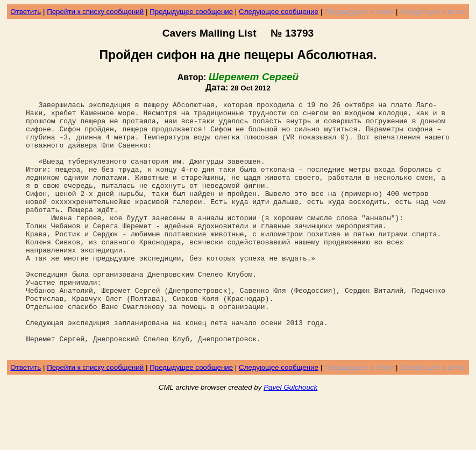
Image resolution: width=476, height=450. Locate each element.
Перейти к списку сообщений (95, 12)
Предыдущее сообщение (191, 12)
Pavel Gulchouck (290, 437)
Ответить (26, 12)
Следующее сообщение (279, 12)
